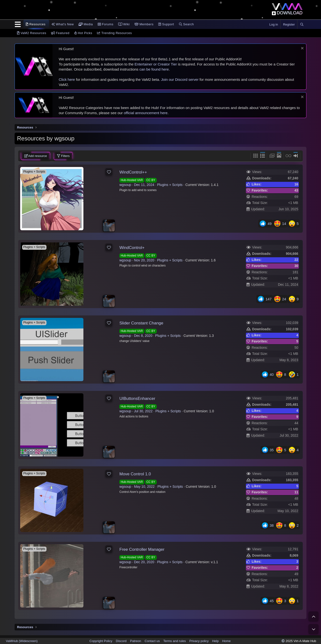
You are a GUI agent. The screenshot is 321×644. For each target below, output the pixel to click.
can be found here (154, 69)
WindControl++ (133, 172)
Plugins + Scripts (170, 185)
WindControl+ (132, 248)
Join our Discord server (180, 79)
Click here (67, 79)
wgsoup (125, 185)
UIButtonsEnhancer (137, 399)
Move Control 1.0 (135, 474)
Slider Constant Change (141, 323)
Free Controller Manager (142, 549)
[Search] (302, 25)
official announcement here (146, 113)
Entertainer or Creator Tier (156, 64)
